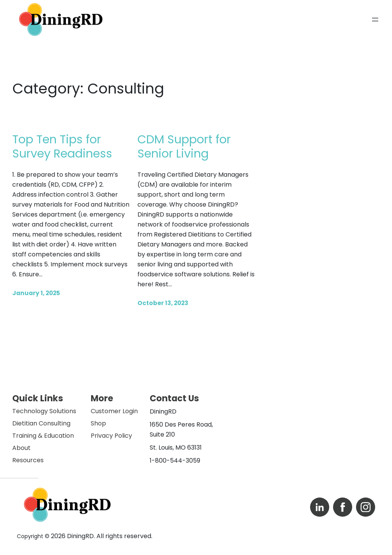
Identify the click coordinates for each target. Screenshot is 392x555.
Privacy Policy (111, 436)
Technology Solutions (44, 411)
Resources (28, 460)
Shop (98, 423)
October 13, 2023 (163, 303)
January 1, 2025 (36, 293)
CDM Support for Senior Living (184, 147)
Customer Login (114, 411)
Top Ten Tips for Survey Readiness (62, 147)
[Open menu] (375, 20)
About (21, 448)
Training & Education (43, 436)
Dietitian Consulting (41, 423)
